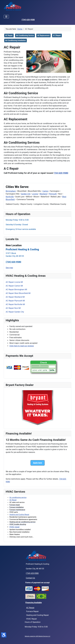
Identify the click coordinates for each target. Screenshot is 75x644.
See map (9, 268)
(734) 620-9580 (28, 20)
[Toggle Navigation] (6, 17)
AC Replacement (43, 35)
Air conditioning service (18, 497)
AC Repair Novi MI (13, 308)
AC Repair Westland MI (15, 297)
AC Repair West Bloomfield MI (18, 293)
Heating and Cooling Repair (19, 515)
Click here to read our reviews (22, 346)
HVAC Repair (32, 619)
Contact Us (31, 578)
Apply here (37, 463)
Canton (45, 191)
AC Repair (13, 500)
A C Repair (57, 35)
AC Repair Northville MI (15, 304)
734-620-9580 (61, 173)
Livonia (35, 194)
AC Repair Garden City (15, 312)
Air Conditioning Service (25, 35)
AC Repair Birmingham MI (16, 290)
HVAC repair (15, 527)
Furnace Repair (32, 611)
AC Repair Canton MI (14, 286)
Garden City (26, 194)
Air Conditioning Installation (16, 40)
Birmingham (11, 191)
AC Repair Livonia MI (14, 282)
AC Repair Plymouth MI (15, 301)
